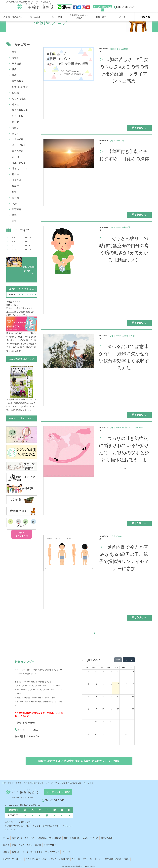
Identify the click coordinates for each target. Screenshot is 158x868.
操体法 (15, 174)
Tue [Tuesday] (101, 667)
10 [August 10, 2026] (96, 697)
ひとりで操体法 (20, 145)
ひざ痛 (38, 845)
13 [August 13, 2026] (118, 697)
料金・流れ (101, 17)
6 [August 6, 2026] (118, 684)
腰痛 (14, 75)
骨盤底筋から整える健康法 (49, 838)
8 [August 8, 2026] (133, 684)
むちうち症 (18, 116)
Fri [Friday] (123, 667)
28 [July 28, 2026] (103, 672)
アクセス (123, 17)
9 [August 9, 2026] (89, 697)
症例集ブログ (50, 845)
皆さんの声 (18, 151)
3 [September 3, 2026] (118, 734)
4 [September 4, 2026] (126, 734)
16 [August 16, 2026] (88, 709)
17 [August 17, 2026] (96, 709)
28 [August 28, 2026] (125, 722)
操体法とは (35, 17)
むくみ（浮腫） (20, 99)
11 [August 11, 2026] (103, 697)
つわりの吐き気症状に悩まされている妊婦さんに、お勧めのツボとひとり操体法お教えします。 (124, 453)
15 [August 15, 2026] (133, 697)
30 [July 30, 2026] (118, 672)
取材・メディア (49, 859)
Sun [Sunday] (86, 667)
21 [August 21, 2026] (125, 709)
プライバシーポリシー (93, 859)
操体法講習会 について (29, 270)
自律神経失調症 (26, 845)
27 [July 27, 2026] (96, 672)
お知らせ (16, 852)
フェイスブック (52, 852)
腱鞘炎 (15, 58)
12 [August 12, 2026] (111, 697)
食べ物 (15, 198)
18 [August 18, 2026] (103, 709)
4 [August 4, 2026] (104, 684)
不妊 (14, 204)
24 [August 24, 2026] (96, 722)
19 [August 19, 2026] (111, 709)
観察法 (15, 186)
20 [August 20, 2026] (118, 709)
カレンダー (11, 312)
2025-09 (28, 250)
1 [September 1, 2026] (104, 734)
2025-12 (13, 246)
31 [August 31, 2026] (96, 734)
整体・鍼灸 (57, 17)
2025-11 (28, 246)
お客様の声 (64, 859)
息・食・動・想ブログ (33, 852)
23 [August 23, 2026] (88, 722)
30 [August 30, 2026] (88, 734)
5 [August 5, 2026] (111, 684)
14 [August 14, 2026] (125, 697)
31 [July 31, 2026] (125, 672)
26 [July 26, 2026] (88, 672)
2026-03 (28, 238)
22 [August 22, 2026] (133, 709)
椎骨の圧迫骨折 (20, 87)
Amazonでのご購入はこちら (21, 359)
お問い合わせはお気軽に (58, 792)
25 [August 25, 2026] (103, 722)
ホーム (6, 838)
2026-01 (28, 242)
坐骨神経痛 (18, 139)
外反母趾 (17, 180)
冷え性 (15, 104)
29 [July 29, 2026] (111, 672)
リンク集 (76, 859)
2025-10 (13, 250)
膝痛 (14, 69)
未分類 (15, 157)
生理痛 (15, 93)
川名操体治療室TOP (13, 17)
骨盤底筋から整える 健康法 (79, 17)
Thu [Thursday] (116, 667)
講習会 (6, 852)
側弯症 (15, 122)
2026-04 (13, 238)
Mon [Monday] (93, 667)
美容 (14, 215)
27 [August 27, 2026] (118, 722)
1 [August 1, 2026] (133, 672)
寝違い (15, 128)
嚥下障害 (17, 209)
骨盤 (14, 52)
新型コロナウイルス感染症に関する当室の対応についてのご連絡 (79, 761)
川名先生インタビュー (13, 859)
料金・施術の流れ (72, 838)
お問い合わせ (107, 838)
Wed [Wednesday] (108, 667)
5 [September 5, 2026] (133, 734)
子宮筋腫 (17, 64)
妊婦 (14, 192)
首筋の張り (18, 81)
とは (20, 838)
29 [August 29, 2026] (133, 722)
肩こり (15, 134)
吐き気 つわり (20, 169)
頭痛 (14, 221)
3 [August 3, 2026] (96, 684)
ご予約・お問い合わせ (103, 9)
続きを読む (139, 128)
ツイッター (67, 852)
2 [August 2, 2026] (89, 684)
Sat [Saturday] (131, 667)
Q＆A (85, 838)
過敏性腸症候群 (20, 110)
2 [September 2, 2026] (111, 734)
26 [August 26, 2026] (111, 722)
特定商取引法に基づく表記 (117, 859)
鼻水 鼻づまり (20, 163)
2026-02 (13, 242)
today (118, 660)
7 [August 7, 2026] (126, 684)
